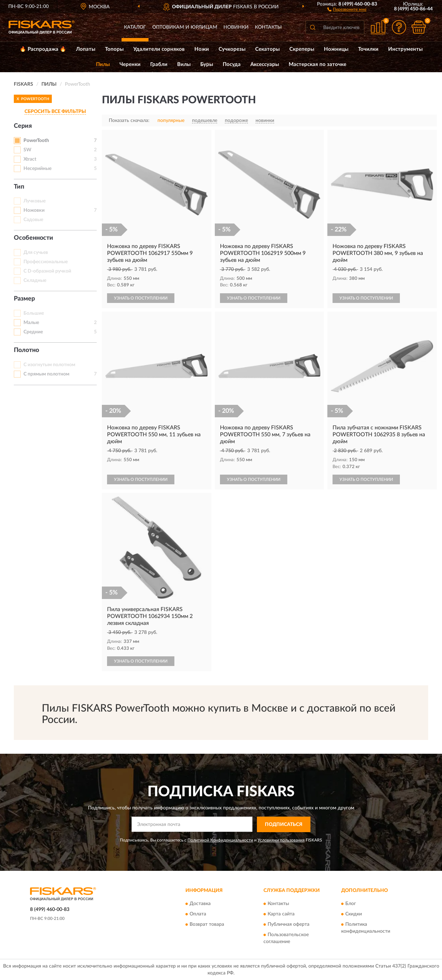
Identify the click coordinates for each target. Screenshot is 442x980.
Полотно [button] (26, 350)
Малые (31, 323)
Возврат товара (207, 925)
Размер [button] (24, 299)
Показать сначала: (129, 121)
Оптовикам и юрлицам (185, 27)
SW (27, 150)
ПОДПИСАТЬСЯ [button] (284, 825)
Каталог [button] (135, 27)
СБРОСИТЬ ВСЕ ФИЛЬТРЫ (55, 112)
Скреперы (302, 49)
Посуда (232, 64)
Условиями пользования (281, 840)
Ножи (202, 49)
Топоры (114, 49)
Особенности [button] (33, 238)
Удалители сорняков (159, 49)
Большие (34, 313)
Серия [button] (23, 126)
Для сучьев (36, 253)
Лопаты (86, 49)
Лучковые (35, 201)
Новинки (236, 27)
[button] (347, 9)
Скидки (354, 914)
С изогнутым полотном (49, 365)
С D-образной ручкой (47, 271)
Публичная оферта (289, 925)
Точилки (368, 49)
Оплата (198, 914)
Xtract (30, 159)
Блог (351, 904)
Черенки (130, 64)
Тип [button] (19, 187)
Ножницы (336, 49)
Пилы (103, 64)
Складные (35, 280)
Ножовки (34, 210)
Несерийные (37, 169)
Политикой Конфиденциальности (220, 840)
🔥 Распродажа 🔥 (43, 49)
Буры (207, 64)
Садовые (33, 220)
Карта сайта (281, 914)
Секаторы (267, 49)
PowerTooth (36, 141)
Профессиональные (46, 262)
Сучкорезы (232, 49)
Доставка (200, 904)
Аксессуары (265, 64)
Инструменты (405, 49)
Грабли (159, 64)
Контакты (268, 27)
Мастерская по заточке (318, 64)
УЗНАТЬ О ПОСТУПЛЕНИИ (141, 298)
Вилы (184, 64)
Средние (33, 332)
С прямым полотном (46, 374)
